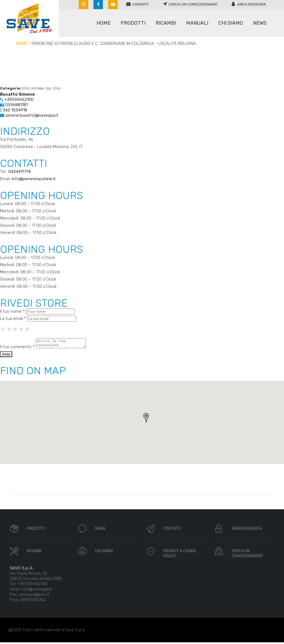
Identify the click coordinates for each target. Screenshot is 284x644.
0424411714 (20, 172)
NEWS (100, 530)
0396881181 (14, 105)
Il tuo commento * (17, 348)
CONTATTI (172, 530)
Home (22, 44)
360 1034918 (14, 110)
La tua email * (13, 319)
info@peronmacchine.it (34, 179)
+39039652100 (17, 100)
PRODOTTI (36, 530)
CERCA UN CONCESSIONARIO (247, 555)
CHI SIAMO (104, 553)
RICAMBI (34, 553)
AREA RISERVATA (247, 530)
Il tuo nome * (12, 311)
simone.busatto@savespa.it (29, 115)
